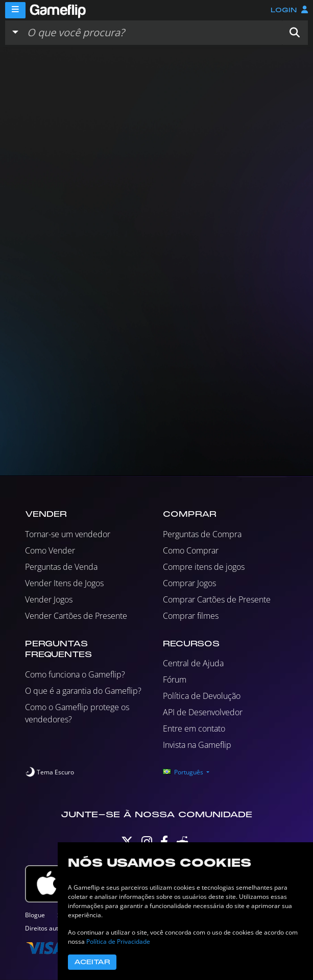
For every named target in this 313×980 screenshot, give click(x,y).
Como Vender (50, 550)
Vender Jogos (49, 599)
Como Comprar (191, 550)
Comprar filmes (191, 616)
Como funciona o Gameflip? (75, 674)
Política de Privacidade (118, 941)
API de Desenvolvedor (203, 712)
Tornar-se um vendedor (68, 534)
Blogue (35, 915)
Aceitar (92, 962)
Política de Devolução (202, 696)
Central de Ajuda (193, 663)
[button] (295, 33)
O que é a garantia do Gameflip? (83, 691)
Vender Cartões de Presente (76, 616)
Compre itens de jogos (204, 567)
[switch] (50, 772)
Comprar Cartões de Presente (217, 599)
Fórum (175, 680)
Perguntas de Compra (202, 534)
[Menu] (15, 10)
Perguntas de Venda (61, 567)
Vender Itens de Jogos (64, 583)
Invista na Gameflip (197, 745)
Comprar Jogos (189, 583)
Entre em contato (194, 728)
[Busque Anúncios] (152, 33)
